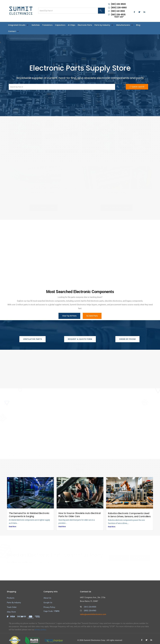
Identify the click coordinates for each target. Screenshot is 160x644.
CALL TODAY (119, 555)
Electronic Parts (85, 25)
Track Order (12, 604)
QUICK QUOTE (137, 87)
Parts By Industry (14, 599)
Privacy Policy (49, 604)
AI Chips (72, 25)
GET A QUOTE (140, 555)
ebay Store (11, 609)
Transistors (47, 25)
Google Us (48, 599)
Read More (12, 523)
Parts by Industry (104, 25)
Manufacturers (125, 25)
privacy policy (40, 626)
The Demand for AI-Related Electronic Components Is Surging (29, 511)
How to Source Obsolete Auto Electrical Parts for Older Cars (79, 511)
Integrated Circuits (19, 25)
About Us (47, 595)
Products (11, 595)
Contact (14, 31)
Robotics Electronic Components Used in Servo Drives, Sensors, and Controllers (129, 511)
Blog (138, 25)
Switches (36, 25)
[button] (43, 208)
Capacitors (60, 25)
